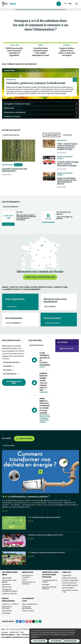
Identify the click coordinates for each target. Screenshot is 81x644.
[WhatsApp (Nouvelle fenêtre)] (37, 626)
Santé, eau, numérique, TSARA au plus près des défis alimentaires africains (68, 185)
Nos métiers (9, 371)
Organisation (67, 580)
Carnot (25, 584)
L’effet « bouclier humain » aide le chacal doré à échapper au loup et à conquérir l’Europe (68, 147)
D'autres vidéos (9, 450)
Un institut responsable (70, 585)
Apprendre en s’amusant (7, 612)
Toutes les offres (68, 353)
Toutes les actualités (12, 135)
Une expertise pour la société (50, 586)
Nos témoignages (11, 378)
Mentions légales (8, 639)
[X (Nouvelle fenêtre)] (34, 626)
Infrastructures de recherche (29, 587)
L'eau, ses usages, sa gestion (64, 222)
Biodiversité (62, 140)
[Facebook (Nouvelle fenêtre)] (20, 626)
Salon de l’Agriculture (30, 608)
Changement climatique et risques (10, 595)
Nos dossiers (6, 618)
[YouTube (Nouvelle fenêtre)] (30, 626)
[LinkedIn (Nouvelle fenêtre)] (17, 626)
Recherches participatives (27, 612)
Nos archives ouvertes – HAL (70, 595)
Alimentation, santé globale (65, 159)
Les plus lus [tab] (67, 135)
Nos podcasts (7, 615)
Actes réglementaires (70, 590)
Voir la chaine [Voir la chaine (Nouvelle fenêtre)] (24, 443)
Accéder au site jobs (14, 387)
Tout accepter (39, 641)
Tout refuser (56, 641)
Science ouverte (28, 615)
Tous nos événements (11, 211)
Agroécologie (7, 165)
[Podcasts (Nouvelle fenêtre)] (40, 626)
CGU (18, 639)
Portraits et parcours (69, 587)
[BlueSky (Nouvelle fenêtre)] (24, 626)
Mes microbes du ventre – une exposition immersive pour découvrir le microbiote (26, 222)
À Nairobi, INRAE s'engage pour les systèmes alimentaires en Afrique (67, 166)
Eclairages (46, 589)
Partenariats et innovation (27, 581)
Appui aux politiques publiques (49, 592)
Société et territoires (9, 598)
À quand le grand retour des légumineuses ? (15, 170)
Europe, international (69, 582)
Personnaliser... (71, 641)
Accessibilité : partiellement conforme (16, 642)
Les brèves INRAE (68, 592)
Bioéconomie (7, 591)
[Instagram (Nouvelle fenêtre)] (27, 626)
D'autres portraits (37, 350)
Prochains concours (12, 367)
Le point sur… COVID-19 (10, 608)
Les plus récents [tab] (51, 135)
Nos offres (8, 374)
